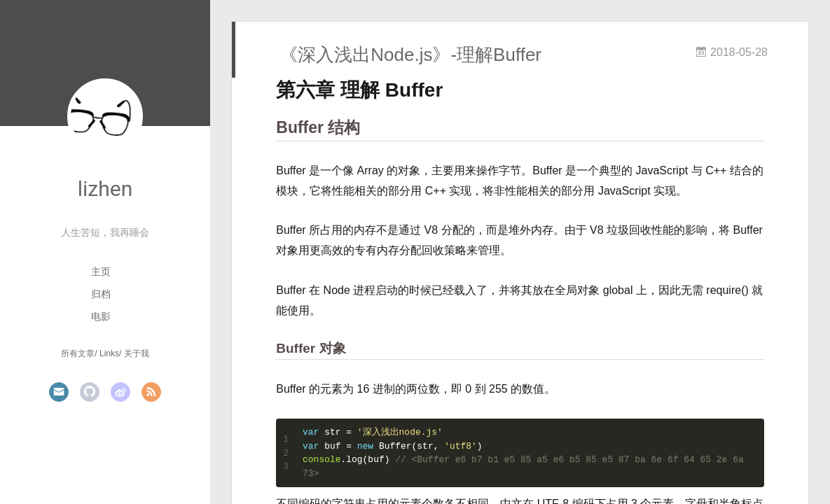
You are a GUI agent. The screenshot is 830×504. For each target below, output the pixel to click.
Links (109, 353)
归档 (101, 294)
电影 (101, 316)
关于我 (137, 353)
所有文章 (78, 353)
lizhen (105, 189)
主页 (101, 272)
